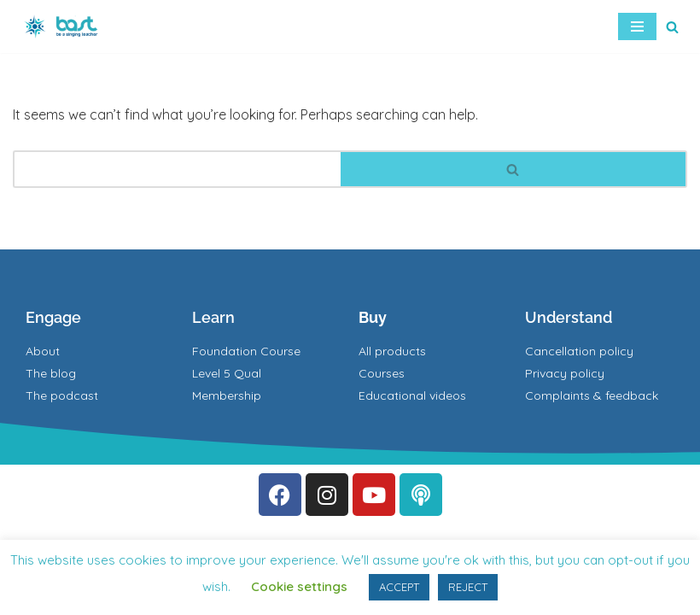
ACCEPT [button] (399, 587)
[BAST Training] (64, 26)
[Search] (672, 27)
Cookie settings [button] (299, 586)
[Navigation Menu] (637, 26)
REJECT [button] (468, 587)
